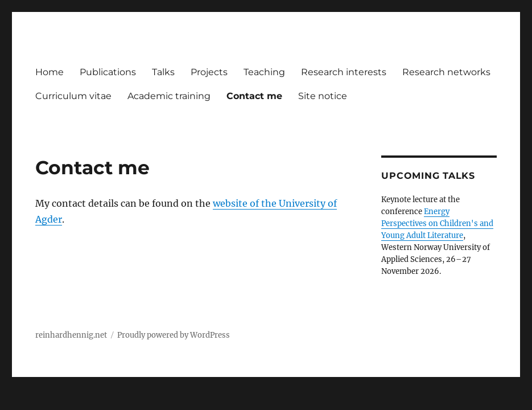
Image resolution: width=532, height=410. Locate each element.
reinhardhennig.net (71, 335)
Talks (163, 72)
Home (50, 72)
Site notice (323, 96)
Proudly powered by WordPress (174, 335)
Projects (209, 72)
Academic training (169, 96)
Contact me (254, 96)
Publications (108, 72)
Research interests (344, 72)
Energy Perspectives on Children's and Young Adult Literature (437, 224)
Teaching (264, 72)
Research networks (446, 72)
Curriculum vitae (73, 96)
